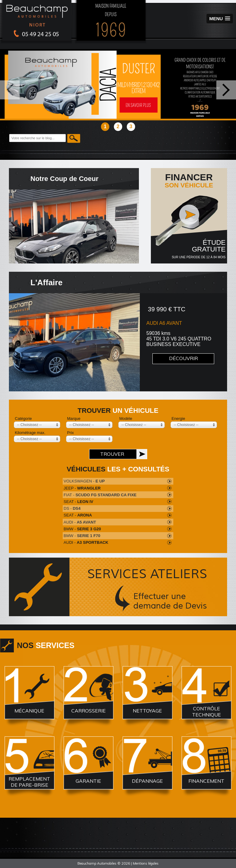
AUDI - (80, 522)
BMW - (82, 529)
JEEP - (82, 488)
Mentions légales (146, 863)
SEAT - (78, 502)
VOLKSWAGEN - (84, 481)
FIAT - (100, 495)
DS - (72, 508)
